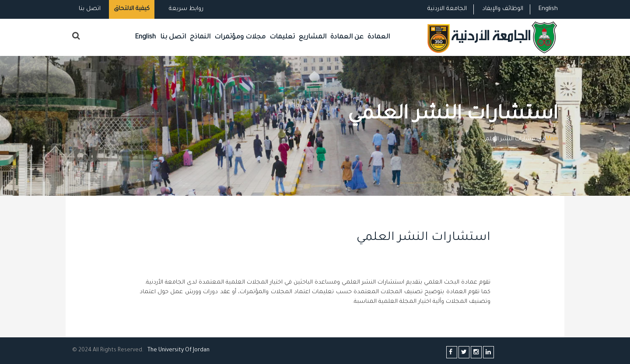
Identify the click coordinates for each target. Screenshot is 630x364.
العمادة (379, 37)
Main (552, 139)
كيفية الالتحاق (132, 9)
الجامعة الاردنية (447, 9)
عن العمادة (347, 37)
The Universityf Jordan (178, 350)
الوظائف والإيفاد (503, 9)
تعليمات (282, 37)
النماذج (200, 37)
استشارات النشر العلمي (423, 238)
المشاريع (313, 37)
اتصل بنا (90, 9)
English (548, 9)
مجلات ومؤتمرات (240, 37)
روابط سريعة (185, 9)
